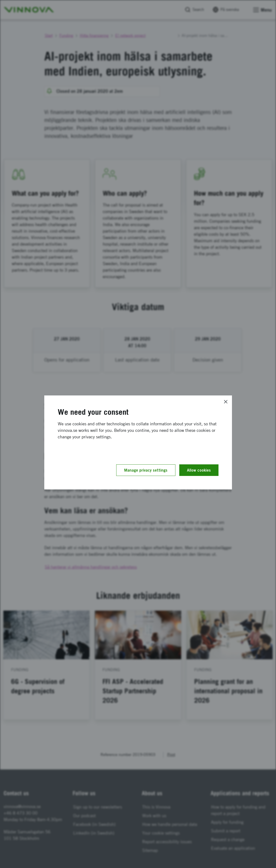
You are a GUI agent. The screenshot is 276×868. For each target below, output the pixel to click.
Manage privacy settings (146, 470)
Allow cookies (199, 470)
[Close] (226, 402)
